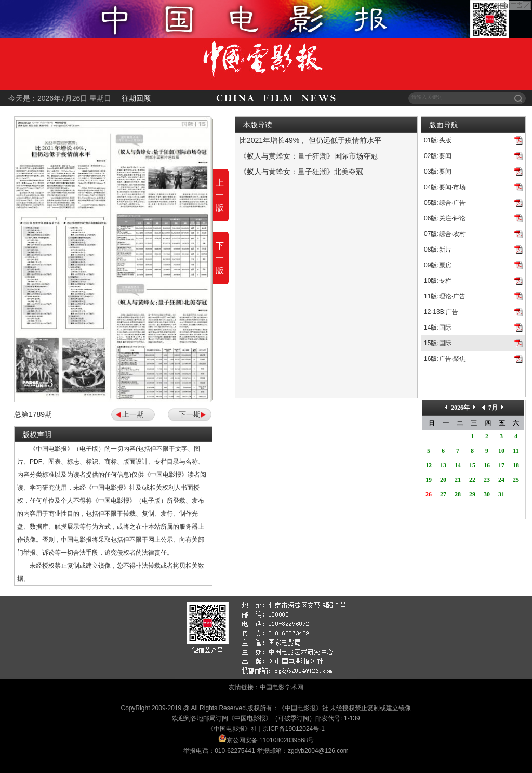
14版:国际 (438, 327)
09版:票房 (438, 265)
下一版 (220, 258)
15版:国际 (438, 343)
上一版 (220, 195)
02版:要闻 (438, 156)
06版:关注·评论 (445, 218)
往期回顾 (136, 98)
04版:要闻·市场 (445, 187)
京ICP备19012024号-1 (294, 729)
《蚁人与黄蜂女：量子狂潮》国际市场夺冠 (309, 156)
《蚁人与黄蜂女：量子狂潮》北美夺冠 (301, 172)
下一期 (190, 414)
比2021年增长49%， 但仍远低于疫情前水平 (310, 140)
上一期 (133, 414)
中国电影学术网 (282, 687)
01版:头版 (438, 140)
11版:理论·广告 (445, 296)
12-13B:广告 (441, 312)
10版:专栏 (438, 281)
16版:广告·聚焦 (445, 359)
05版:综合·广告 (445, 203)
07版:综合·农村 (445, 234)
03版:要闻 (438, 172)
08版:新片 (438, 250)
